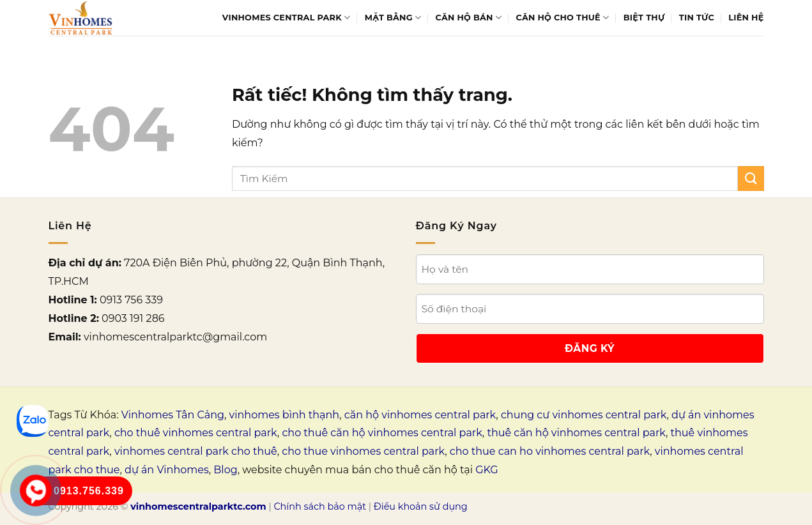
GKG (486, 470)
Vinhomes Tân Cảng (173, 415)
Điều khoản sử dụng (421, 506)
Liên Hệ (746, 18)
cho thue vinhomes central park (363, 451)
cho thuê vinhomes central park (196, 433)
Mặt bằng (393, 18)
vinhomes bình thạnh (285, 415)
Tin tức (697, 18)
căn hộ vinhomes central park (420, 415)
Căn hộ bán (469, 18)
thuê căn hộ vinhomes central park (576, 433)
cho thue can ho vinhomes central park (550, 451)
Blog (225, 470)
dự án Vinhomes (167, 470)
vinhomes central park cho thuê (196, 451)
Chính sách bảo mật (320, 506)
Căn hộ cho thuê (563, 18)
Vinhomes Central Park (287, 18)
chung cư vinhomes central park (584, 415)
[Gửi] (751, 179)
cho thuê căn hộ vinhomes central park (382, 433)
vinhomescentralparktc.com (198, 506)
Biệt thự (644, 18)
